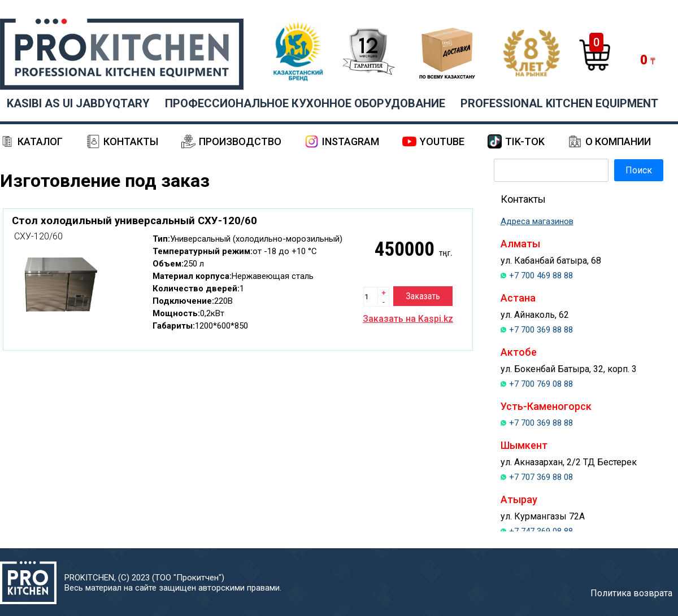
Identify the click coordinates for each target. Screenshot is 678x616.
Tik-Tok (525, 141)
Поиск (639, 170)
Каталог (40, 141)
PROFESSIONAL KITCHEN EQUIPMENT (559, 103)
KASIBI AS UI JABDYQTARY (78, 103)
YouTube (442, 141)
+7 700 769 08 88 (541, 384)
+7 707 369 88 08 (541, 477)
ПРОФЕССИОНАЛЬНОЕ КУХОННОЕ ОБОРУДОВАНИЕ (305, 103)
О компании (618, 141)
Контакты (131, 141)
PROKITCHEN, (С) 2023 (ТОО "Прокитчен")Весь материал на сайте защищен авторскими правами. (173, 583)
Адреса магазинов (537, 221)
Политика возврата (631, 593)
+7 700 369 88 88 (541, 330)
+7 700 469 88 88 (541, 276)
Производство (240, 141)
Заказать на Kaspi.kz (408, 319)
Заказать (423, 296)
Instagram (351, 141)
